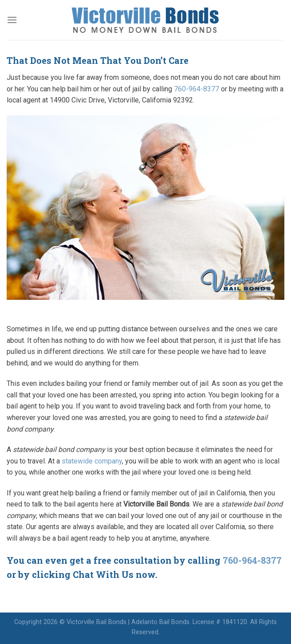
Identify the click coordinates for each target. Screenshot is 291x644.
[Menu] (12, 20)
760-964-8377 (197, 89)
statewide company (92, 461)
